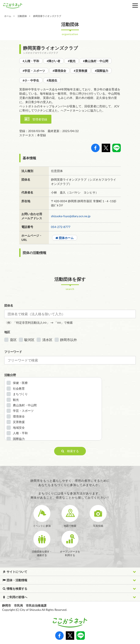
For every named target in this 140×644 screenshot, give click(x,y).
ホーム (8, 16)
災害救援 (19, 422)
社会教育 (19, 388)
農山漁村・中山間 (25, 405)
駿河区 (29, 340)
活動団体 (22, 16)
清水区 (47, 340)
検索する (70, 451)
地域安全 (19, 428)
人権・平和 (20, 433)
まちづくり (20, 394)
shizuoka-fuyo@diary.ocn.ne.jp (71, 216)
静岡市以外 (69, 340)
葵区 (13, 340)
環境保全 (19, 416)
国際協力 (19, 439)
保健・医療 (20, 383)
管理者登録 (36, 119)
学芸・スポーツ (23, 411)
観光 (16, 400)
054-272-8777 (61, 227)
